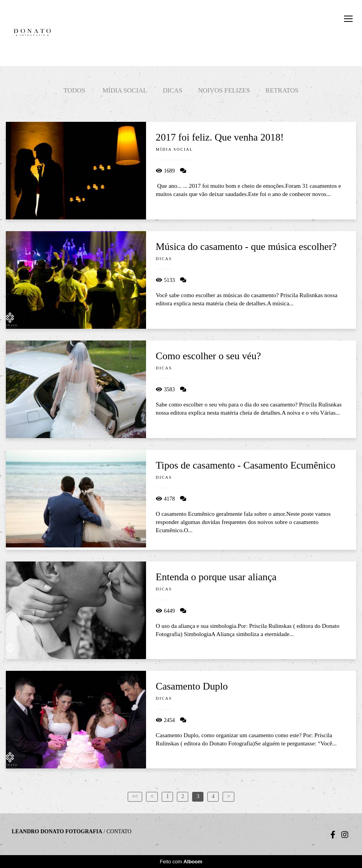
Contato (119, 832)
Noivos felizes (224, 90)
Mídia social (125, 90)
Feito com (181, 862)
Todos (75, 90)
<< (135, 796)
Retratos (282, 90)
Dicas (173, 90)
